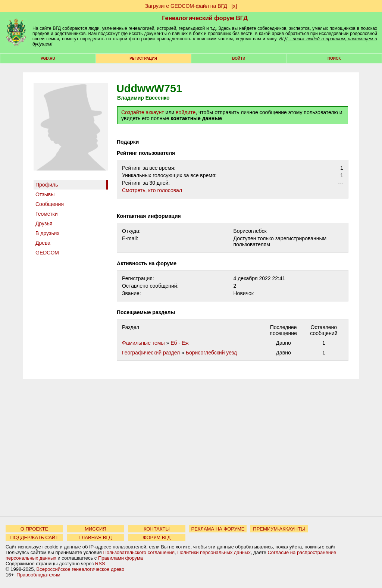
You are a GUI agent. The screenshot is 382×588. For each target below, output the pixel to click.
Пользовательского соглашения (139, 552)
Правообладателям (38, 575)
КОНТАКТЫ (157, 529)
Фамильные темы (143, 343)
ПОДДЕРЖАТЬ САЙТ (35, 537)
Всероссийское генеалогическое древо (81, 569)
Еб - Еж (180, 343)
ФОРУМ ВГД (157, 537)
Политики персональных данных (214, 552)
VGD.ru (48, 58)
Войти (239, 58)
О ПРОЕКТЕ (34, 529)
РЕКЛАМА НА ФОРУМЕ (218, 529)
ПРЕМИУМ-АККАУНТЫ (279, 529)
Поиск (334, 58)
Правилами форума (120, 558)
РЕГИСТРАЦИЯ (143, 58)
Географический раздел (151, 353)
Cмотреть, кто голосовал (152, 190)
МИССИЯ (95, 529)
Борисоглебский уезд (211, 353)
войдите (186, 112)
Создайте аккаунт (143, 112)
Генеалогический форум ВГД (205, 18)
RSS (100, 564)
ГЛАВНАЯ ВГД (96, 537)
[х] (234, 6)
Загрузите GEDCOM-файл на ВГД (186, 6)
